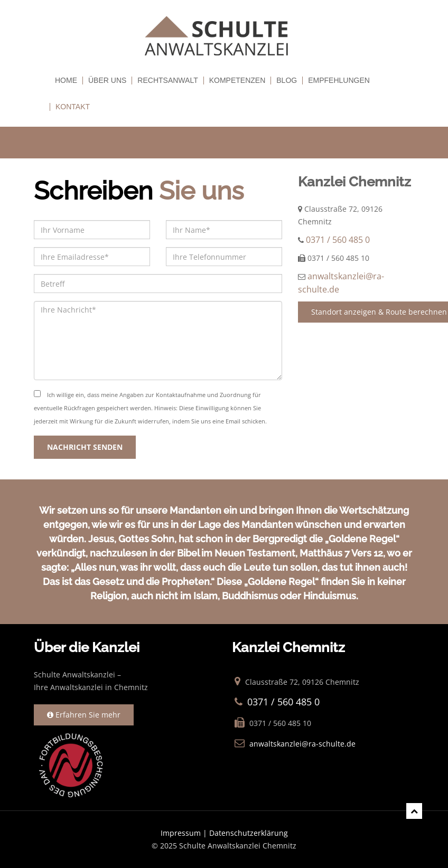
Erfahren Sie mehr (84, 715)
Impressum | (185, 833)
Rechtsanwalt (167, 81)
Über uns (107, 81)
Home (66, 81)
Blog (287, 81)
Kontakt (73, 107)
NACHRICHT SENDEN (85, 447)
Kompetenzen (237, 81)
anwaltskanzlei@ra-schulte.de (302, 744)
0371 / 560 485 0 (338, 240)
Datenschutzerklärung (249, 833)
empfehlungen (339, 81)
